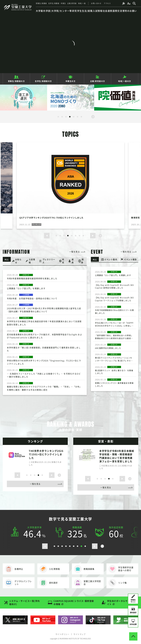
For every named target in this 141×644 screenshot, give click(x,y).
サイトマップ (80, 634)
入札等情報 (50, 569)
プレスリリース (49, 261)
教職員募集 (84, 569)
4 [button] (70, 117)
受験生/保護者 (41, 3)
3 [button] (66, 117)
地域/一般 (82, 3)
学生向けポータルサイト (117, 603)
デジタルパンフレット (18, 583)
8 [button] (83, 236)
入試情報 (32, 261)
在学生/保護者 (54, 3)
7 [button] (81, 117)
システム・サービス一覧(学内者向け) (25, 603)
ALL (7, 259)
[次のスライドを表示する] (93, 236)
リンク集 (118, 583)
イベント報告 (130, 259)
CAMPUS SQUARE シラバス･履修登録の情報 (74, 603)
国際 (83, 261)
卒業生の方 (71, 81)
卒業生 (63, 3)
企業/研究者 (72, 3)
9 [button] (85, 546)
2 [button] (62, 117)
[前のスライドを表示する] (47, 236)
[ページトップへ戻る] (133, 636)
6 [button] (78, 117)
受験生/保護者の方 (16, 81)
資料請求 (49, 583)
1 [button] (58, 117)
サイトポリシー (63, 634)
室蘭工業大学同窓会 (87, 583)
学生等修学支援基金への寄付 (121, 569)
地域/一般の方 (125, 81)
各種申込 (14, 569)
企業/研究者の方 (98, 81)
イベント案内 (111, 259)
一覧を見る (75, 252)
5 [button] (74, 117)
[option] (24, 98)
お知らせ (19, 261)
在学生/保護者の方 (43, 81)
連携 (73, 261)
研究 (63, 261)
